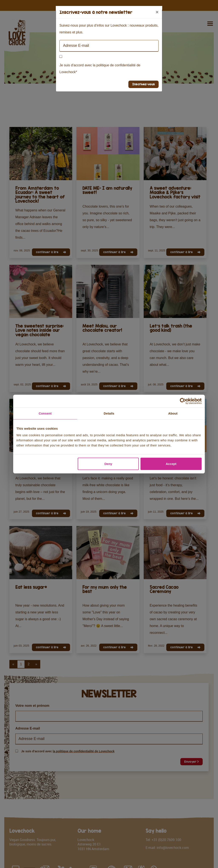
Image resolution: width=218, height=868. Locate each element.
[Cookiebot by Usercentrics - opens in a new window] (183, 401)
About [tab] (173, 413)
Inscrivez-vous (143, 84)
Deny (108, 464)
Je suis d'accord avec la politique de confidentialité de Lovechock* (100, 69)
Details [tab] (109, 413)
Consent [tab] (45, 413)
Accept (171, 464)
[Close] (157, 12)
